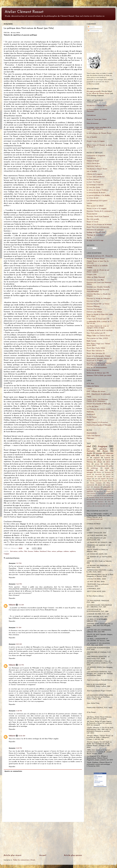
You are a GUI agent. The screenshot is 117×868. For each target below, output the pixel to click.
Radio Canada (91, 341)
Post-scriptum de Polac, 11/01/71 (97, 338)
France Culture (105, 456)
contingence (90, 502)
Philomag (90, 462)
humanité (89, 504)
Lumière (89, 203)
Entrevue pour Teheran (94, 312)
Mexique (111, 496)
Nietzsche (91, 451)
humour (108, 485)
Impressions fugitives (94, 166)
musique (99, 453)
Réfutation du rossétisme (95, 230)
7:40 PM (19, 584)
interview (110, 453)
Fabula (89, 397)
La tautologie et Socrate (95, 185)
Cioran (111, 479)
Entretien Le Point (93, 301)
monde (107, 468)
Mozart (99, 472)
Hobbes (36, 551)
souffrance (90, 506)
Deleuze (108, 460)
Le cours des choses (93, 187)
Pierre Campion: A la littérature (97, 422)
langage (99, 460)
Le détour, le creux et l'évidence (98, 190)
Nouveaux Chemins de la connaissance (100, 211)
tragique (7, 554)
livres (88, 464)
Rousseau (101, 500)
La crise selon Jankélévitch (96, 177)
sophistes (73, 551)
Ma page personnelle (94, 91)
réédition (107, 464)
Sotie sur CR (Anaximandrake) (97, 368)
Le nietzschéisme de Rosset (96, 193)
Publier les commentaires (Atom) (24, 860)
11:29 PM (19, 748)
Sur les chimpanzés (93, 370)
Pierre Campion (96, 483)
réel (89, 446)
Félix (26, 551)
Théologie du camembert (95, 235)
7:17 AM (19, 628)
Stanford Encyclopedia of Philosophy (99, 425)
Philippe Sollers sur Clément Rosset (98, 336)
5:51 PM (21, 665)
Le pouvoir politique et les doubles (98, 195)
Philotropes (90, 438)
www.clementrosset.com (95, 519)
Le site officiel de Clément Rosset (98, 93)
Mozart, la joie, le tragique (96, 141)
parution (103, 449)
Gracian (30, 551)
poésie (110, 504)
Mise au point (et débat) (95, 206)
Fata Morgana (94, 481)
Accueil (43, 855)
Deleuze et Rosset (93, 161)
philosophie (107, 487)
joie (88, 449)
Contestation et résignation (96, 156)
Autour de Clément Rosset (96, 259)
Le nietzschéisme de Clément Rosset (99, 133)
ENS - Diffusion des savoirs (96, 391)
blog (108, 483)
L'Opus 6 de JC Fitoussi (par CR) (98, 319)
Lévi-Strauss (103, 496)
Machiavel (43, 551)
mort (88, 487)
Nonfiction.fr (91, 414)
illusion (105, 451)
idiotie (108, 462)
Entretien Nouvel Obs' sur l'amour (98, 304)
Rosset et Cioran (92, 222)
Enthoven (90, 466)
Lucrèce (95, 496)
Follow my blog (100, 785)
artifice (21, 551)
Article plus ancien (73, 855)
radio (93, 456)
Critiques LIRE (92, 275)
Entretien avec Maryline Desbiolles (98, 287)
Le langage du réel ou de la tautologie (100, 330)
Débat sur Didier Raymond (96, 277)
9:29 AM (19, 644)
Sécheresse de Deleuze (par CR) (98, 373)
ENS (100, 493)
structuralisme (99, 506)
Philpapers (90, 420)
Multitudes (90, 412)
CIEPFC (89, 389)
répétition (90, 491)
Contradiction (91, 115)
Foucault (104, 481)
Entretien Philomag (93, 306)
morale (100, 477)
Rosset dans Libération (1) (96, 351)
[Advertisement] (93, 42)
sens (96, 479)
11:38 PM (19, 711)
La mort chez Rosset (94, 182)
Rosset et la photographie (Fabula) (99, 356)
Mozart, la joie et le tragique (97, 209)
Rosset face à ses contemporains (98, 227)
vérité (107, 506)
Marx (49, 551)
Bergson (109, 491)
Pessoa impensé (92, 214)
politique (60, 551)
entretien (90, 460)
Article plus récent (13, 855)
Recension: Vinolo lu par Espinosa (98, 217)
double (89, 453)
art (88, 458)
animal (89, 474)
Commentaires (94, 31)
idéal (96, 504)
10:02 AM (22, 736)
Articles (91, 27)
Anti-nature (14, 551)
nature (54, 551)
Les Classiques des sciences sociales (99, 409)
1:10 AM (21, 605)
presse (97, 464)
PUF (88, 500)
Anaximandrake (92, 433)
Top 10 (89, 238)
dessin (100, 485)
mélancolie (102, 504)
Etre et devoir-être (93, 164)
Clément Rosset (98, 781)
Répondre (12, 578)
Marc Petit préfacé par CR (96, 333)
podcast (89, 489)
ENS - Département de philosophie (99, 394)
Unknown (12, 605)
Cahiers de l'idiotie (93, 386)
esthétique (94, 468)
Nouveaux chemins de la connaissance (100, 498)
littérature (90, 477)
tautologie (90, 470)
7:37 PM (19, 563)
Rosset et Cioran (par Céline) (97, 119)
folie (109, 502)
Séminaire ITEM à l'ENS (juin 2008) (99, 376)
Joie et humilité (92, 137)
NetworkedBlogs (98, 773)
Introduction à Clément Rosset (97, 106)
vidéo (102, 470)
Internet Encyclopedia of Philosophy (99, 404)
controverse (90, 485)
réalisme (66, 551)
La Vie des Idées (92, 407)
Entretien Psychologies (94, 309)
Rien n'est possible (93, 219)
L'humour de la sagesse (94, 174)
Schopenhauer (101, 466)
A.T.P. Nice (90, 384)
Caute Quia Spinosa (93, 436)
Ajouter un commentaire (13, 771)
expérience (101, 502)
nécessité (97, 487)
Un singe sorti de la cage (95, 240)
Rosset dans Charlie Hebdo (96, 348)
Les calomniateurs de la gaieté (97, 201)
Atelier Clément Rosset (24, 12)
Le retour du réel (92, 198)
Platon (94, 500)
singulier (103, 479)
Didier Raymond (91, 493)
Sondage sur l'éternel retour (96, 232)
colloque (99, 462)
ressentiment (107, 489)
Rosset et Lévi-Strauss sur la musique (99, 225)
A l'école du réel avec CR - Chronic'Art (100, 256)
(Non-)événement (93, 123)
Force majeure (107, 493)
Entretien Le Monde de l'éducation (99, 299)
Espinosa (107, 458)
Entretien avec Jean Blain (95, 280)
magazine (97, 458)
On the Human (92, 417)
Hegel (88, 496)
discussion (98, 474)
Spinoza (109, 500)
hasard (108, 474)
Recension (108, 472)
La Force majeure (93, 179)
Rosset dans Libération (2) (96, 353)
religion (89, 479)
